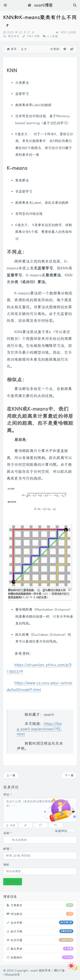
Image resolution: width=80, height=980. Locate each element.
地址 (6, 864)
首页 (12, 49)
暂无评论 (13, 36)
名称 (7, 833)
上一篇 (11, 775)
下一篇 (69, 775)
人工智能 (52, 36)
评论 (7, 795)
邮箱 (7, 849)
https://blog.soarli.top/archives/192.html (39, 729)
